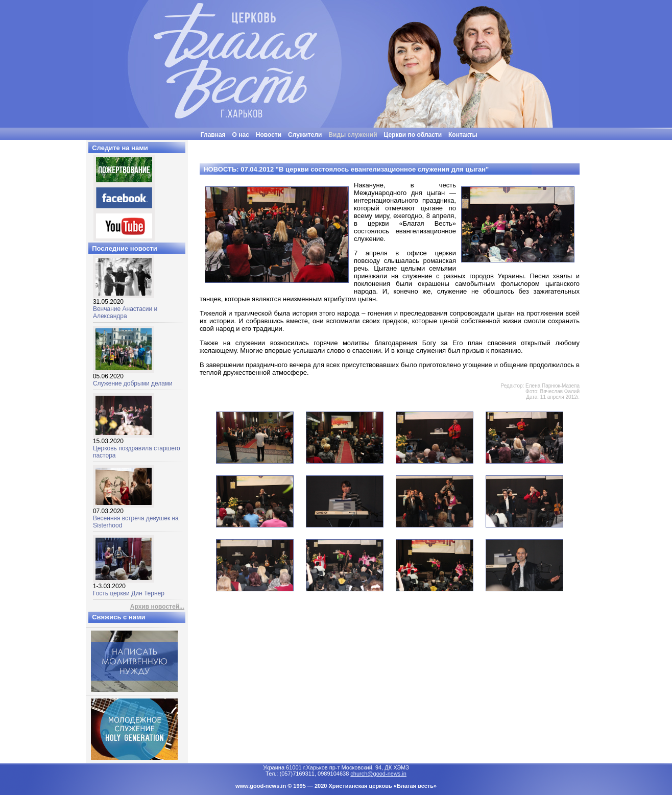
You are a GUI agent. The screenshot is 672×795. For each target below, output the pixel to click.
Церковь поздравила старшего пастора (137, 445)
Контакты (463, 135)
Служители (305, 135)
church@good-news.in (378, 774)
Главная (213, 135)
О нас (241, 135)
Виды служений (353, 135)
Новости (269, 135)
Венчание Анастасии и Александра (125, 306)
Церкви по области (413, 135)
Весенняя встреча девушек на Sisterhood (136, 515)
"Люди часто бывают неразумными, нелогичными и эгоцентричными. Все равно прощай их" (362, 144)
